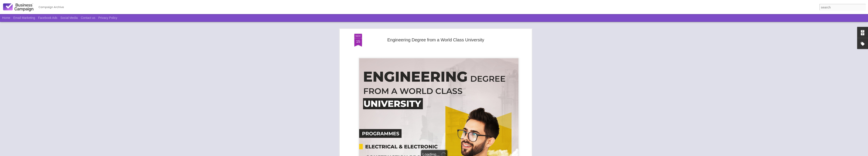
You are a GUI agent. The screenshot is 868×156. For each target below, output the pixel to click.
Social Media (69, 18)
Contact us (88, 18)
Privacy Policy (108, 18)
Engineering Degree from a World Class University (436, 40)
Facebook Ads (48, 18)
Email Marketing (24, 18)
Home (6, 18)
